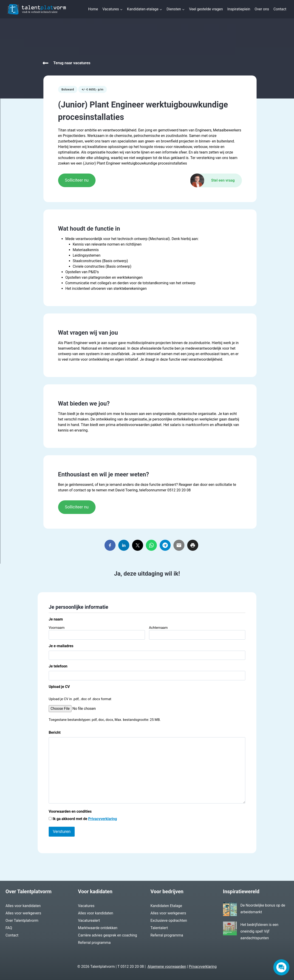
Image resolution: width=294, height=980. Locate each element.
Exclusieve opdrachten (169, 921)
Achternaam (158, 628)
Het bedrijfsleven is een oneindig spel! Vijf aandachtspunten (260, 931)
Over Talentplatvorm (22, 921)
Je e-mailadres (61, 646)
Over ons (262, 9)
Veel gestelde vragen (206, 9)
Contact (280, 9)
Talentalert (159, 928)
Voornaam (57, 628)
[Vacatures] (147, 63)
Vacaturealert (89, 921)
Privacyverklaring (103, 819)
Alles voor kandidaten (23, 906)
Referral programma (94, 943)
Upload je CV (59, 687)
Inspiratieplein (239, 9)
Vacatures (86, 906)
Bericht (55, 732)
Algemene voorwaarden (167, 967)
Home (93, 9)
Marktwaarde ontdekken (98, 928)
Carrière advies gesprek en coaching (108, 935)
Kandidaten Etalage (166, 906)
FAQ (9, 928)
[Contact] (216, 180)
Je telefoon (58, 666)
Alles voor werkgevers (23, 913)
